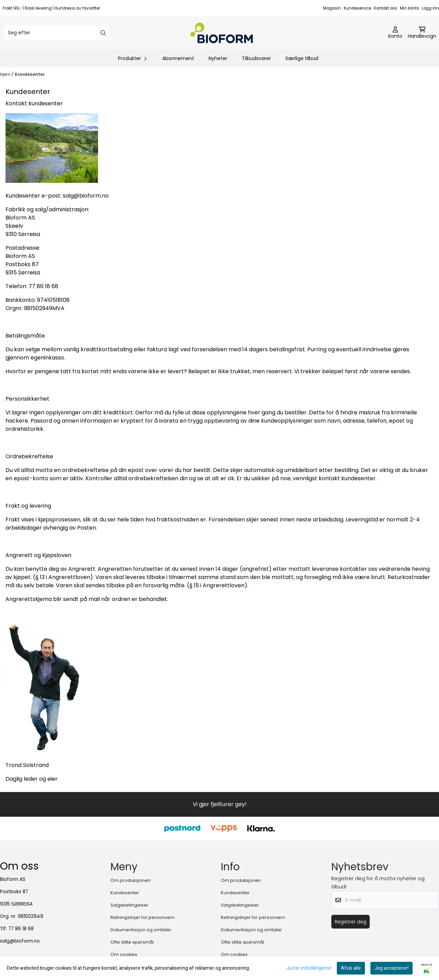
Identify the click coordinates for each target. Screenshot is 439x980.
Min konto (410, 8)
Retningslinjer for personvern (143, 917)
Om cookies (124, 954)
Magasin (332, 8)
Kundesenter (30, 74)
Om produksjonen (130, 880)
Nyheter (218, 58)
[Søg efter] (56, 33)
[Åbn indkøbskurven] (422, 33)
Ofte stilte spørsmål (132, 942)
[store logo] (222, 33)
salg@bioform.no (20, 941)
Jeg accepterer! (391, 968)
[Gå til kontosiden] (395, 33)
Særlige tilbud (302, 58)
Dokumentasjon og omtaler (141, 930)
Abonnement (178, 58)
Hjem (6, 74)
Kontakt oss (385, 8)
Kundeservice (357, 8)
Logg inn (430, 8)
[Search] (103, 33)
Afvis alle (351, 968)
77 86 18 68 (21, 929)
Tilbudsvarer (256, 58)
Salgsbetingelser (129, 905)
